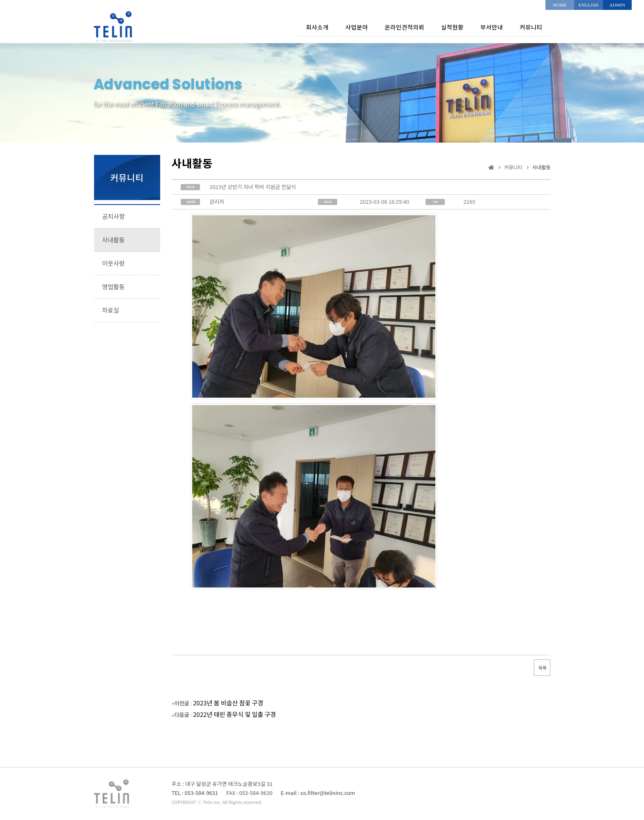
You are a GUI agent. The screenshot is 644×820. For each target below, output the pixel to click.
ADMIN (617, 5)
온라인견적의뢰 (382, 26)
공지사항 (114, 216)
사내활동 (114, 240)
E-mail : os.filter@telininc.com (318, 793)
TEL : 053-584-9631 (195, 793)
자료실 (111, 310)
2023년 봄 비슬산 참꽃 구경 (228, 703)
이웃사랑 (114, 263)
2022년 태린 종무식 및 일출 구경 (235, 714)
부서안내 (484, 26)
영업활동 (114, 287)
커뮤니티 (529, 26)
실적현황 (438, 26)
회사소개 (281, 26)
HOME (560, 5)
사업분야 (327, 26)
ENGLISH (589, 5)
